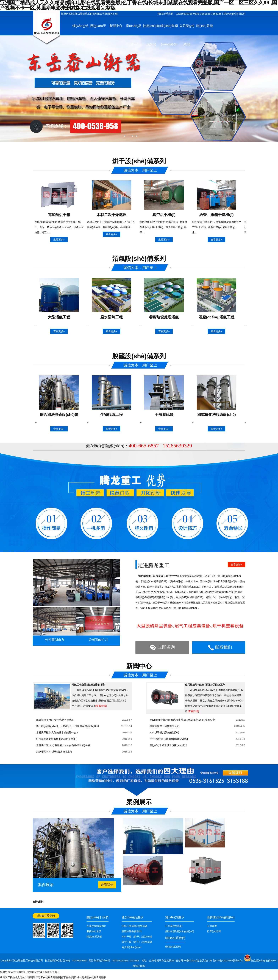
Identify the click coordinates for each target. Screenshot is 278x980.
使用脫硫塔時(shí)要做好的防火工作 (205, 685)
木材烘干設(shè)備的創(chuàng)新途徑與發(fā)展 (63, 745)
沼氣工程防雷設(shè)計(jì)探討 (89, 685)
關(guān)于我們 (98, 35)
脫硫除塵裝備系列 (132, 931)
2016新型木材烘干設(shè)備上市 (54, 752)
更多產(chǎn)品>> (132, 947)
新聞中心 (116, 26)
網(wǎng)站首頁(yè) (234, 14)
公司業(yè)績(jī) (187, 35)
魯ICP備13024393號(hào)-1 (228, 961)
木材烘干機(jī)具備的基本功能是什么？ (57, 732)
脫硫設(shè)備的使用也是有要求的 (55, 720)
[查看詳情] (101, 706)
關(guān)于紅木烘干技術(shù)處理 (168, 745)
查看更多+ (59, 240)
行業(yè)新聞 (214, 931)
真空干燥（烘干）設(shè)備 (137, 942)
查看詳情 (107, 885)
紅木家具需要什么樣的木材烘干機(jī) (56, 739)
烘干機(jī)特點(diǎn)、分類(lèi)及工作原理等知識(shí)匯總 (68, 726)
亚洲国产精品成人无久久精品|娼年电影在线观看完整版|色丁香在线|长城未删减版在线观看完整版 (53, 977)
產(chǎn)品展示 (134, 35)
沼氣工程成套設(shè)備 (134, 926)
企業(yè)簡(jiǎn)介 (96, 926)
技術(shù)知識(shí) (151, 35)
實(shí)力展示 (175, 917)
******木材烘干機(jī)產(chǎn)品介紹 (169, 739)
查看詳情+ (237, 565)
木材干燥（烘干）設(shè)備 (137, 937)
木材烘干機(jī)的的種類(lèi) (164, 732)
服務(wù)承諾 (94, 931)
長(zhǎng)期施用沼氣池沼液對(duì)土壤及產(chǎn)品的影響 (182, 720)
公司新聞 (212, 926)
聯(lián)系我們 (205, 35)
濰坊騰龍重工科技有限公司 (165, 726)
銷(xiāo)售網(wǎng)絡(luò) (169, 44)
